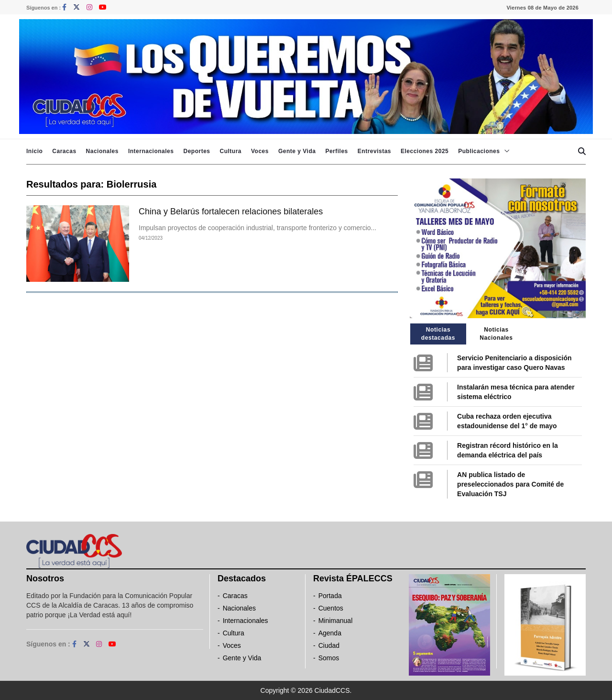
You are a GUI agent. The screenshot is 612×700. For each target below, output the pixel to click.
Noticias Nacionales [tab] (496, 334)
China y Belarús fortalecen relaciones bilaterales (231, 211)
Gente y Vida (297, 151)
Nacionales (102, 151)
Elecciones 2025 (425, 151)
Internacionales (151, 151)
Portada (330, 596)
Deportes (197, 151)
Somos (329, 658)
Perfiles (336, 151)
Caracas (64, 151)
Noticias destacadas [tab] (438, 334)
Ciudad (329, 645)
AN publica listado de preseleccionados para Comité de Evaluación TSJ (510, 484)
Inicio (34, 151)
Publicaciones (479, 151)
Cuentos (331, 608)
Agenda (330, 633)
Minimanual (336, 621)
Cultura (230, 151)
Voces (260, 151)
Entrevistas (374, 151)
